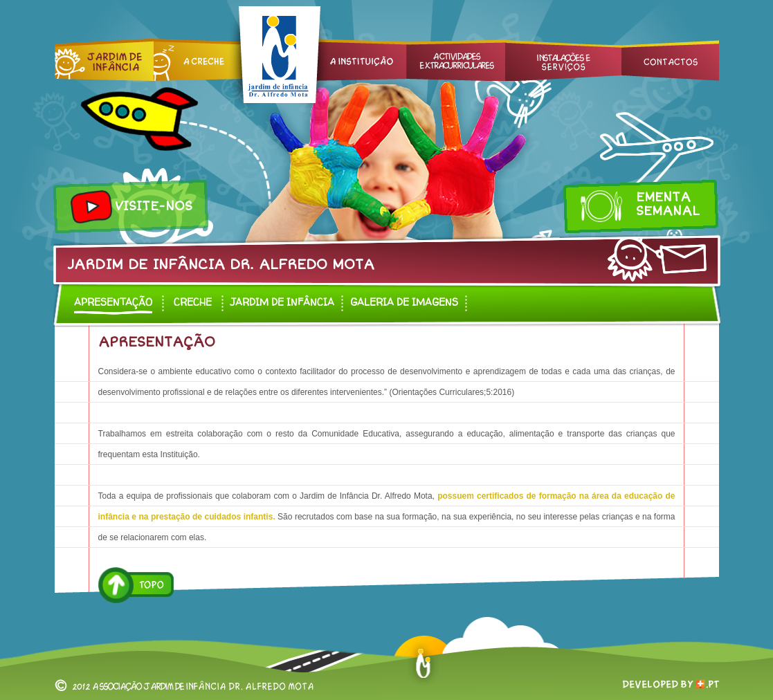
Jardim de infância (282, 302)
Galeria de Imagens (404, 302)
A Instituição (356, 60)
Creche (199, 60)
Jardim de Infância (104, 60)
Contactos (670, 60)
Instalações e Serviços (563, 60)
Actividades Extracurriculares (456, 60)
